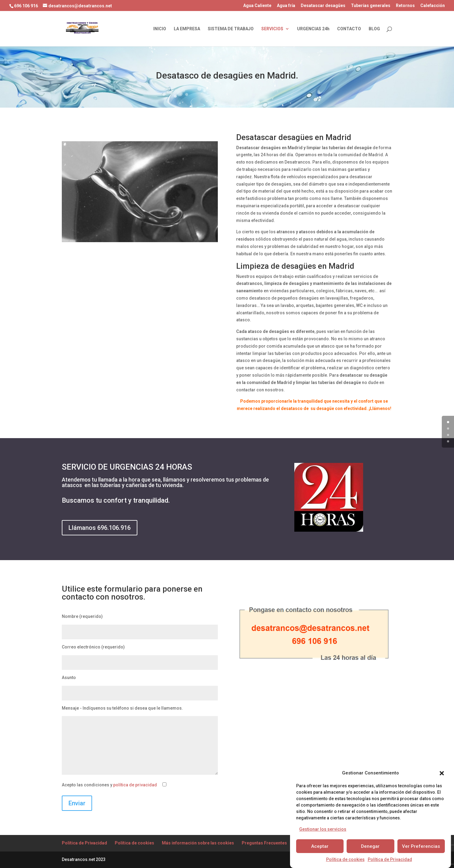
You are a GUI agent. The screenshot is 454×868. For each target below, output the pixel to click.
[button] (442, 773)
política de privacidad (135, 785)
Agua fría (286, 6)
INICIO (160, 29)
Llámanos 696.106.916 (100, 528)
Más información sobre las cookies (198, 843)
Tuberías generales (371, 6)
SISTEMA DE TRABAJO (231, 29)
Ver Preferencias (421, 846)
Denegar (370, 846)
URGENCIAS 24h (313, 29)
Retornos (405, 6)
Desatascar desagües (323, 6)
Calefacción (433, 6)
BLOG (374, 29)
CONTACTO (349, 29)
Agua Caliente (257, 6)
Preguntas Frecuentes (264, 843)
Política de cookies (345, 859)
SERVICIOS (272, 29)
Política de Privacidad (390, 859)
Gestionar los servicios (323, 829)
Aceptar (320, 846)
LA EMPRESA (187, 29)
